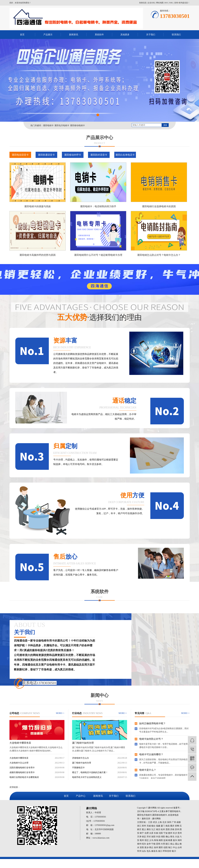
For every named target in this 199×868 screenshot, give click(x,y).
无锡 (149, 826)
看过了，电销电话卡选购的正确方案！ (90, 772)
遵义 (144, 829)
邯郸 (177, 826)
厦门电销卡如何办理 (83, 743)
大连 (177, 837)
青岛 (172, 837)
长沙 (175, 833)
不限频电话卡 (78, 768)
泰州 (139, 844)
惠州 (170, 833)
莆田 (161, 847)
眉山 (177, 844)
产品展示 (48, 35)
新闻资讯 (74, 35)
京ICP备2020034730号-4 (148, 811)
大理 (163, 844)
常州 (139, 851)
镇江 (160, 851)
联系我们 (176, 35)
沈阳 (161, 833)
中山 (175, 847)
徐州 (156, 847)
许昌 (158, 837)
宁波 (166, 833)
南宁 (142, 833)
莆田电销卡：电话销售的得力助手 (98, 206)
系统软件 (99, 35)
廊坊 (149, 829)
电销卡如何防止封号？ (151, 739)
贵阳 (168, 829)
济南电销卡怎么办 (81, 758)
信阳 (166, 847)
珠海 (156, 840)
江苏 (150, 822)
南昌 (168, 826)
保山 (172, 844)
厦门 (163, 826)
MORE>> (60, 713)
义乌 (151, 840)
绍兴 (144, 844)
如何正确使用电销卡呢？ (152, 723)
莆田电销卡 (48, 125)
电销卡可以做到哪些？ (151, 754)
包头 (149, 851)
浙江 (139, 826)
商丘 (151, 847)
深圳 (169, 822)
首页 (22, 35)
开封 (149, 837)
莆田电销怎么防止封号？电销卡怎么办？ (159, 255)
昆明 (158, 844)
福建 (158, 826)
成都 (179, 822)
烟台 (153, 826)
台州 (180, 847)
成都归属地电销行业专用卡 (22, 772)
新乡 (147, 847)
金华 (149, 844)
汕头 (144, 851)
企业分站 (151, 3)
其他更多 (125, 35)
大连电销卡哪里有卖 (20, 743)
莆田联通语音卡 (46, 155)
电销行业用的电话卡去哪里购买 (24, 777)
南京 (158, 829)
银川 (174, 851)
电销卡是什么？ (148, 770)
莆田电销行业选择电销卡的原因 (159, 206)
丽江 (168, 844)
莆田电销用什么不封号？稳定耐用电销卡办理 (98, 255)
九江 (153, 829)
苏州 (177, 829)
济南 (172, 829)
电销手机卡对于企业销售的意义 (87, 777)
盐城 (166, 840)
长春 (156, 833)
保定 (144, 837)
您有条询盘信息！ (182, 3)
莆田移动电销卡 (77, 125)
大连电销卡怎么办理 (19, 763)
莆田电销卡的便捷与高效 (38, 206)
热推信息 (143, 3)
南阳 (161, 840)
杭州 (163, 829)
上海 (160, 822)
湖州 (180, 840)
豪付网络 (156, 819)
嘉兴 (175, 840)
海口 (170, 847)
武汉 (155, 822)
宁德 (153, 844)
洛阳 (153, 837)
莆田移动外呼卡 (73, 155)
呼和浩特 (167, 851)
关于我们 (151, 35)
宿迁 (147, 840)
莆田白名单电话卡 (125, 155)
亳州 (142, 840)
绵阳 (163, 837)
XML (171, 3)
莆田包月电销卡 (62, 125)
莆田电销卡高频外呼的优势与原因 (38, 255)
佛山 (168, 837)
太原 (151, 833)
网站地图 (160, 3)
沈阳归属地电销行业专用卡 (22, 768)
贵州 (180, 833)
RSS (166, 3)
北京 (164, 822)
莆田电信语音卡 (20, 155)
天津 (139, 837)
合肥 (147, 833)
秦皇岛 (154, 851)
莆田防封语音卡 (99, 155)
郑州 (144, 826)
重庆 (172, 826)
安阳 (142, 847)
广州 (174, 822)
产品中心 (81, 796)
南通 (170, 840)
